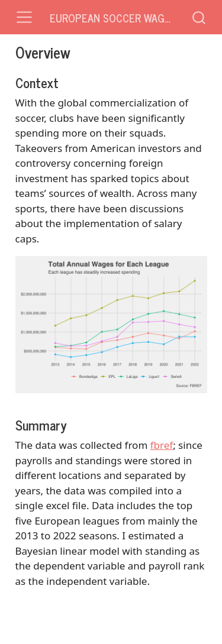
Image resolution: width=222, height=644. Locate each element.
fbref (162, 445)
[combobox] (200, 17)
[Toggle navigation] (24, 17)
